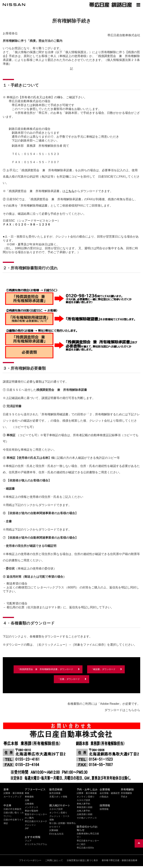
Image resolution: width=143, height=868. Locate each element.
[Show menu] (138, 5)
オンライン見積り (58, 813)
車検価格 (29, 797)
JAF (27, 828)
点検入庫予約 (83, 811)
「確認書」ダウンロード (103, 669)
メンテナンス (31, 807)
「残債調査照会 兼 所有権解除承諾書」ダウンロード (45, 669)
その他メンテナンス (87, 818)
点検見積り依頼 (85, 814)
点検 (27, 800)
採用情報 (104, 809)
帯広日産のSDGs (85, 848)
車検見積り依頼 (85, 807)
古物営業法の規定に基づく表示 (82, 860)
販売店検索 (55, 793)
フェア (28, 841)
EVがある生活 (56, 834)
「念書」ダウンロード (69, 679)
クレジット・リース (59, 816)
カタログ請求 (56, 809)
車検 (27, 793)
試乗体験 (54, 830)
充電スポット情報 (58, 797)
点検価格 (29, 804)
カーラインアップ (12, 797)
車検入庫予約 (83, 804)
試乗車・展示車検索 (14, 793)
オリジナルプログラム (36, 844)
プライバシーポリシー (30, 860)
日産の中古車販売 (12, 809)
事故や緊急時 (31, 811)
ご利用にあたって (54, 860)
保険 (52, 820)
